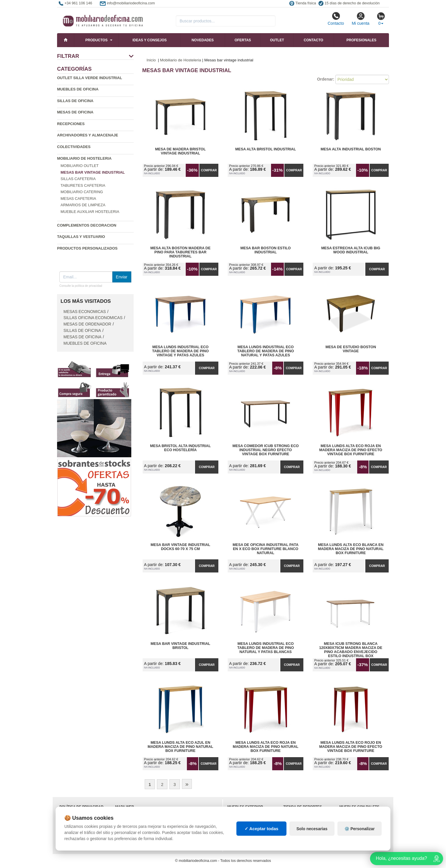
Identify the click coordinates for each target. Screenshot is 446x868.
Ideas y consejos (150, 40)
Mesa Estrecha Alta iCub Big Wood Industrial (351, 250)
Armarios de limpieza (83, 205)
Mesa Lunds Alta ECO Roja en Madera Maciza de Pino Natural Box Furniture (266, 747)
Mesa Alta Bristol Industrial (266, 149)
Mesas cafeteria (78, 199)
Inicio (151, 60)
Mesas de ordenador (87, 324)
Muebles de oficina (78, 89)
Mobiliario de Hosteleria (84, 158)
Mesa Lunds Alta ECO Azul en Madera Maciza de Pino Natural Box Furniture (180, 747)
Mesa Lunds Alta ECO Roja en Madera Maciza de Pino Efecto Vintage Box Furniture (351, 450)
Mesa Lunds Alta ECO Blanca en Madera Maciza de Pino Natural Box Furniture (351, 549)
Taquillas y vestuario (81, 237)
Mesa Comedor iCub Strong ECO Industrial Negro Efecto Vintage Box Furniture (266, 450)
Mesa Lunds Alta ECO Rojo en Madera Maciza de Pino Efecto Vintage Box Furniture (351, 747)
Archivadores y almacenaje (88, 135)
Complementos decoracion (87, 225)
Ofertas (243, 40)
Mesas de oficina (75, 112)
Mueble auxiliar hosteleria (90, 212)
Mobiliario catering (82, 192)
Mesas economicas (85, 312)
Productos (96, 40)
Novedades (203, 40)
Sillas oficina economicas (93, 318)
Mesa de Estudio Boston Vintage (351, 349)
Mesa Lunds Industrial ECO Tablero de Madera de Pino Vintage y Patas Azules (180, 351)
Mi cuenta (361, 19)
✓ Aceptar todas (262, 829)
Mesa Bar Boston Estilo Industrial (266, 250)
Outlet (277, 40)
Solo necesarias (312, 829)
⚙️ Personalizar (360, 829)
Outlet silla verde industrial (90, 78)
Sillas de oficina (75, 101)
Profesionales (361, 40)
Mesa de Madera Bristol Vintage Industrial (180, 151)
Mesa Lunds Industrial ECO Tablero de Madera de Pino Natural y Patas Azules (266, 351)
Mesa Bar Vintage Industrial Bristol (180, 646)
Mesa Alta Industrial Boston (351, 149)
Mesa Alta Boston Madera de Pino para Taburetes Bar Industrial (180, 252)
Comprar (209, 170)
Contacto (336, 19)
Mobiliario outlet (80, 166)
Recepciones (71, 124)
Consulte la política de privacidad (81, 286)
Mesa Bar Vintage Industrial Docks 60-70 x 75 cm (180, 547)
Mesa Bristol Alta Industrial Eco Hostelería (180, 448)
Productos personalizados (87, 248)
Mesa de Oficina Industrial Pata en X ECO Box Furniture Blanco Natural (266, 549)
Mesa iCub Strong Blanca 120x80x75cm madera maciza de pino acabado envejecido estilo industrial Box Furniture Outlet (351, 648)
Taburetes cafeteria (83, 185)
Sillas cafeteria (78, 179)
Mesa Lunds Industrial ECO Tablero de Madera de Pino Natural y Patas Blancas (266, 648)
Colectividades (74, 147)
